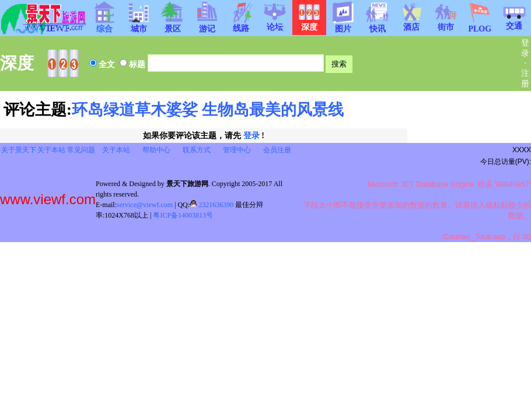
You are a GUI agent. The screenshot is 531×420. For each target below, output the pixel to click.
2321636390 (212, 205)
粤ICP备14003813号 (183, 215)
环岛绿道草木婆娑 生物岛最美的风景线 (208, 110)
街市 (446, 23)
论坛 (275, 23)
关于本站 (51, 150)
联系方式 (197, 150)
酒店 (411, 23)
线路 (241, 24)
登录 (251, 136)
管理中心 (237, 150)
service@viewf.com (145, 205)
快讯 (378, 25)
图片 (343, 25)
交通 (514, 22)
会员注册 (277, 150)
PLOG (480, 25)
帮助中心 (156, 150)
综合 (104, 25)
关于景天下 (19, 150)
